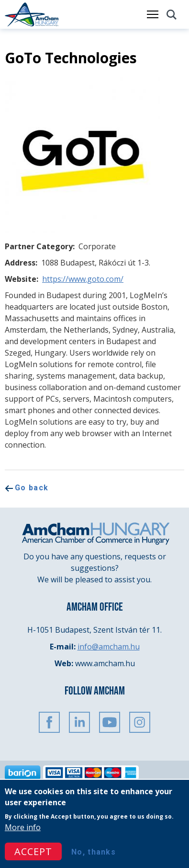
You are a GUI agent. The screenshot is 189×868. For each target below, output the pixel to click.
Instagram (140, 722)
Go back (32, 488)
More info (23, 828)
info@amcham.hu (109, 647)
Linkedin (79, 722)
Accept (33, 852)
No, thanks (94, 852)
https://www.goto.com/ (83, 279)
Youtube (110, 722)
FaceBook (49, 722)
